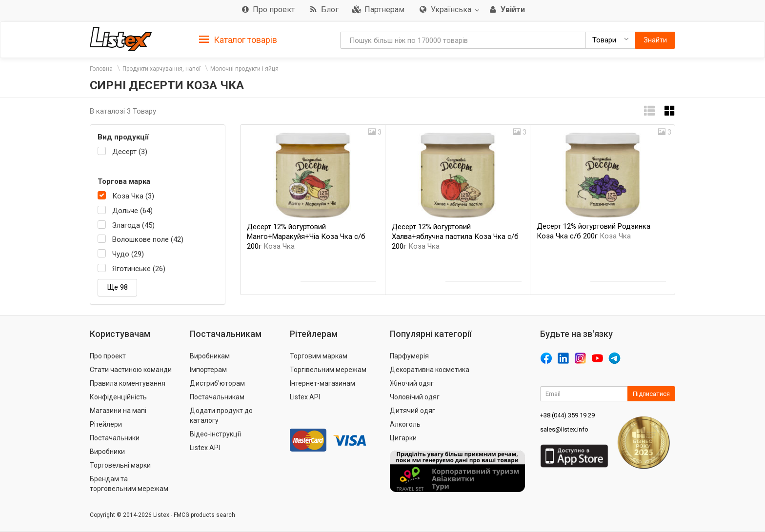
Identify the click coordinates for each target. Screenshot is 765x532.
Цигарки (403, 438)
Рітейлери (106, 424)
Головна (101, 69)
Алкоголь (405, 424)
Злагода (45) (133, 225)
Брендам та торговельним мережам (129, 484)
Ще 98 (117, 287)
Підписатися (651, 394)
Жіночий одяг (412, 383)
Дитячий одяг (413, 411)
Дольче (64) (132, 211)
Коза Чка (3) (133, 196)
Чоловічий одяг (415, 397)
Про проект (108, 356)
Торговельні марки (120, 465)
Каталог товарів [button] (238, 40)
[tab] (238, 39)
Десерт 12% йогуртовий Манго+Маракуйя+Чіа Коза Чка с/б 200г (306, 236)
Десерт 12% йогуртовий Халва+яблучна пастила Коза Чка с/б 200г (455, 236)
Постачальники (115, 438)
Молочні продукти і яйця (244, 69)
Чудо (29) (128, 254)
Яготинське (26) (139, 269)
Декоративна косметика (430, 370)
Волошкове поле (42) (148, 239)
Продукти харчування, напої (161, 69)
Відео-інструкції (215, 434)
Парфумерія (409, 356)
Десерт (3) (130, 152)
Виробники (107, 452)
